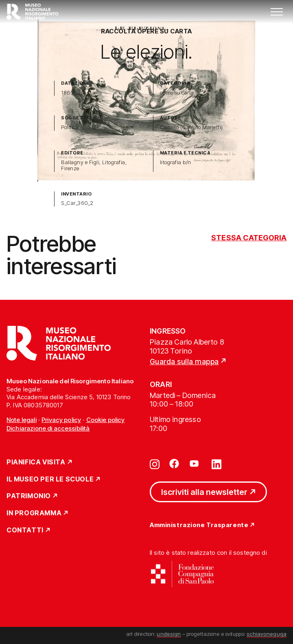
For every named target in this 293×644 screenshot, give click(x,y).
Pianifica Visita (36, 462)
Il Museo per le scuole (50, 479)
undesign (169, 634)
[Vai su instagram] (155, 464)
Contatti (25, 530)
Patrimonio (29, 496)
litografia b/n (176, 162)
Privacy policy (61, 420)
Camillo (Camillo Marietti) (191, 127)
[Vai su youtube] (195, 464)
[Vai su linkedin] (216, 464)
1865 (67, 93)
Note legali (22, 420)
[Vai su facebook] (174, 464)
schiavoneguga (267, 634)
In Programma (34, 513)
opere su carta (177, 93)
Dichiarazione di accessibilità (48, 428)
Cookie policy (106, 420)
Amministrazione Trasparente (199, 525)
